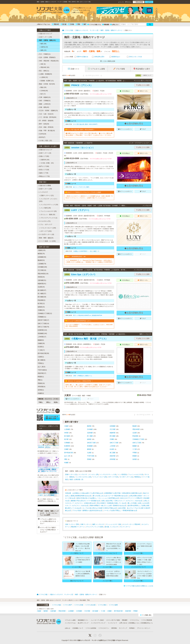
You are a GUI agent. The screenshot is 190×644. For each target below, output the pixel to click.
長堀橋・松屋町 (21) (46, 81)
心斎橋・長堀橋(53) (45, 74)
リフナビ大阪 (56, 605)
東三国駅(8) (42, 360)
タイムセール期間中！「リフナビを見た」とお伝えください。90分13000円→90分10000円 (89, 325)
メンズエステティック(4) (108, 474)
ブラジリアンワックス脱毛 (95, 527)
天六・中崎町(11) (44, 54)
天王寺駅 (113, 429)
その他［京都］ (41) (46, 163)
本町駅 (66, 433)
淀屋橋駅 (113, 426)
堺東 (78, 24)
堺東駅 (89, 459)
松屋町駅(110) (42, 330)
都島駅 (89, 449)
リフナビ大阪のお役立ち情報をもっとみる (138, 586)
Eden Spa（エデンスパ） (80, 274)
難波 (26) (43, 87)
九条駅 (89, 453)
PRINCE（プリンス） (78, 85)
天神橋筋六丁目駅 (138, 439)
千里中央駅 (91, 456)
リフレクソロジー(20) (100, 477)
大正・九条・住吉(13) (46, 114)
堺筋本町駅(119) (43, 274)
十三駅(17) (41, 350)
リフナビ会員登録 (91, 628)
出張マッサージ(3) (45, 153)
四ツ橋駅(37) (42, 294)
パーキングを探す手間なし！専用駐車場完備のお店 (120, 511)
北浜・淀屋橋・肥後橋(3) (47, 57)
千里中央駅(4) (42, 370)
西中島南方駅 (69, 453)
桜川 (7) (42, 94)
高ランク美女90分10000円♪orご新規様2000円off (88, 315)
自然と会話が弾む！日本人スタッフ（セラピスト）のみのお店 (122, 501)
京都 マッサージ (86, 524)
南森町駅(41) (42, 284)
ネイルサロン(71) (44, 221)
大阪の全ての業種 (44, 186)
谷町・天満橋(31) (44, 101)
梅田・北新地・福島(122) (47, 40)
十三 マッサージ (125, 527)
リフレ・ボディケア (45, 224)
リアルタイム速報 (70, 620)
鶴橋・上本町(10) (44, 104)
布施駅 (66, 463)
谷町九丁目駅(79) (43, 327)
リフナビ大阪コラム (94, 25)
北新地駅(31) (42, 280)
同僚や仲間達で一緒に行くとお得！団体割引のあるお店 (108, 506)
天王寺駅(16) (42, 270)
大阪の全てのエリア (45, 34)
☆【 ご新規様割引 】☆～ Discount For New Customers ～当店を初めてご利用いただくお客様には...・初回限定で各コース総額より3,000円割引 (89, 261)
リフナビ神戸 (67, 605)
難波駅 (135, 426)
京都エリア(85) (43, 156)
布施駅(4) (41, 393)
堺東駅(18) (41, 383)
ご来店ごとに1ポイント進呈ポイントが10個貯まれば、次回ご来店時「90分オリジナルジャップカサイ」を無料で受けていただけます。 (89, 197)
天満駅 (112, 439)
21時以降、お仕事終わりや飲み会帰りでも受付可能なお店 (84, 493)
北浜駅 (135, 433)
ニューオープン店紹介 (97, 620)
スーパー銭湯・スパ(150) (47, 241)
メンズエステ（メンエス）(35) (89, 474)
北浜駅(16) (41, 287)
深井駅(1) (41, 390)
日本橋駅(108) (42, 267)
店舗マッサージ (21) (46, 195)
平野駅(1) (41, 363)
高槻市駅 (113, 456)
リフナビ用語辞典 (147, 620)
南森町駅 (113, 433)
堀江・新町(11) (44, 71)
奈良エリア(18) (44, 170)
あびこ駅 (67, 456)
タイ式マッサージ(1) (126, 477)
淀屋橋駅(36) (42, 257)
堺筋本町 (56, 24)
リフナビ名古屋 (90, 605)
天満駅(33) (41, 310)
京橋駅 (66, 449)
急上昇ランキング (83, 623)
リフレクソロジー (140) (48, 228)
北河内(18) (42, 134)
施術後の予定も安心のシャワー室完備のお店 (85, 501)
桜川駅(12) (41, 303)
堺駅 (66, 459)
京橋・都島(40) (44, 107)
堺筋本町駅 (136, 429)
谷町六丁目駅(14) (43, 324)
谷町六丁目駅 (114, 443)
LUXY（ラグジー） (77, 210)
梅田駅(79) (41, 254)
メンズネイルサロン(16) (83, 477)
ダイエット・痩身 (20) (47, 215)
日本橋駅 (90, 429)
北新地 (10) (44, 47)
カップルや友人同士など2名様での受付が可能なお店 (100, 508)
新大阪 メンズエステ (111, 527)
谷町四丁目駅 (91, 443)
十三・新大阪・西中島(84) (47, 117)
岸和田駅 (113, 459)
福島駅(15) (41, 307)
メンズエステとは (70, 623)
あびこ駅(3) (42, 367)
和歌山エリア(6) (44, 176)
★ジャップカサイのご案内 (81, 187)
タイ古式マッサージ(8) (46, 234)
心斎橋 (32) (44, 77)
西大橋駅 (113, 436)
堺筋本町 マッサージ (78, 527)
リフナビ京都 (79, 605)
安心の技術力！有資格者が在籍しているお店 (112, 503)
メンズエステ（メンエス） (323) (48, 200)
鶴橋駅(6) (41, 340)
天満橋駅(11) (42, 317)
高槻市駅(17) (42, 373)
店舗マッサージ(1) (71, 474)
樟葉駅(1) (41, 377)
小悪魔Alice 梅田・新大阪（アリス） (86, 339)
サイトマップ (123, 628)
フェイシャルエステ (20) (48, 211)
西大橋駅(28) (42, 297)
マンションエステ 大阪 (113, 524)
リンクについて (112, 623)
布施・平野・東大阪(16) (46, 131)
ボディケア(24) (113, 477)
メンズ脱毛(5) (122, 474)
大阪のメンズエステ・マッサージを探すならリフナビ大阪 (96, 640)
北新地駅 (90, 433)
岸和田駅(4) (42, 387)
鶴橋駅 (135, 446)
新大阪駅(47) (42, 290)
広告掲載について (78, 628)
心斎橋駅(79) (42, 264)
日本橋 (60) (44, 91)
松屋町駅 (67, 446)
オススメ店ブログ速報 (113, 620)
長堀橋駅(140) (42, 333)
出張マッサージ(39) (45, 37)
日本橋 (71, 24)
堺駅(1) (40, 380)
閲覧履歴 (106, 25)
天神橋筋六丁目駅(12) (45, 313)
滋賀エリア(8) (43, 173)
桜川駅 (66, 439)
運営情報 (114, 628)
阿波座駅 (135, 436)
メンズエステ (43, 192)
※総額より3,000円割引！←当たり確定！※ (86, 251)
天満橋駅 (67, 443)
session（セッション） (79, 148)
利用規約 (132, 628)
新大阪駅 (67, 436)
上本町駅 (113, 446)
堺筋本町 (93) (44, 67)
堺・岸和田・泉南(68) (46, 121)
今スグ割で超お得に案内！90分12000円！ (86, 124)
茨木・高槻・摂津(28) (46, 127)
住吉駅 (112, 449)
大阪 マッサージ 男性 (72, 524)
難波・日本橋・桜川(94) (46, 84)
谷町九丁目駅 (137, 443)
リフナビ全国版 (43, 605)
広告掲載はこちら (134, 623)
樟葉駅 (135, 456)
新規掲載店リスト (83, 620)
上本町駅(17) (42, 337)
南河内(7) (42, 137)
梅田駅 (89, 426)
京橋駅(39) (41, 343)
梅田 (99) (43, 44)
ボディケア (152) (45, 231)
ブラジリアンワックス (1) (48, 218)
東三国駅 (113, 453)
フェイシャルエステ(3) (136, 474)
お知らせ (67, 628)
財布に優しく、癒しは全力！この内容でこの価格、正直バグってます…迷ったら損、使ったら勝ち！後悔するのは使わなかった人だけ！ (89, 386)
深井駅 (135, 459)
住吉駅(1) (41, 347)
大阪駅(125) (42, 250)
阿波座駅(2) (42, 300)
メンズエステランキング (98, 623)
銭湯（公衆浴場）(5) (77, 479)
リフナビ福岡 (113, 605)
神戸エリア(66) (44, 166)
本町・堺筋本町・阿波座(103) (48, 61)
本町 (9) (42, 64)
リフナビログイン (104, 628)
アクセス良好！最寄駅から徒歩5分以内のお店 (87, 511)
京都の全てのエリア (45, 150)
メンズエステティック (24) (49, 205)
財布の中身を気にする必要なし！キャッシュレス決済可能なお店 (98, 498)
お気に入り (114, 25)
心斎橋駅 (67, 429)
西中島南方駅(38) (43, 353)
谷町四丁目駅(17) (43, 320)
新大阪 (64, 24)
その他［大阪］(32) (45, 141)
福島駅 (89, 439)
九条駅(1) (41, 357)
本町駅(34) (41, 277)
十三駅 (135, 449)
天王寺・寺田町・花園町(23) (48, 111)
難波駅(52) (41, 260)
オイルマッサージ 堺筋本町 (131, 524)
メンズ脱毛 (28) (45, 208)
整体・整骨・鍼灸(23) (46, 238)
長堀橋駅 (90, 446)
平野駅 (135, 453)
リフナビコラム (134, 620)
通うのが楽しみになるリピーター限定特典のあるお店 (110, 496)
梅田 (84, 24)
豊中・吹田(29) (44, 124)
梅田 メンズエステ (98, 524)
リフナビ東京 (102, 605)
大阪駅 (66, 426)
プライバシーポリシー (144, 628)
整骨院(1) (138, 477)
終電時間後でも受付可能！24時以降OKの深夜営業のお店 (123, 493)
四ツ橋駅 (90, 436)
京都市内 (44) (44, 160)
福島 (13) (43, 50)
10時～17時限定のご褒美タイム (83, 376)
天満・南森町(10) (44, 97)
